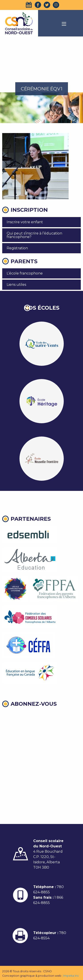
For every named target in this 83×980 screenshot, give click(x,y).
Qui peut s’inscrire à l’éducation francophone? (34, 235)
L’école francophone (25, 273)
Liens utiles (16, 285)
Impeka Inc (71, 976)
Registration (17, 248)
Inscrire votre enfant (25, 222)
